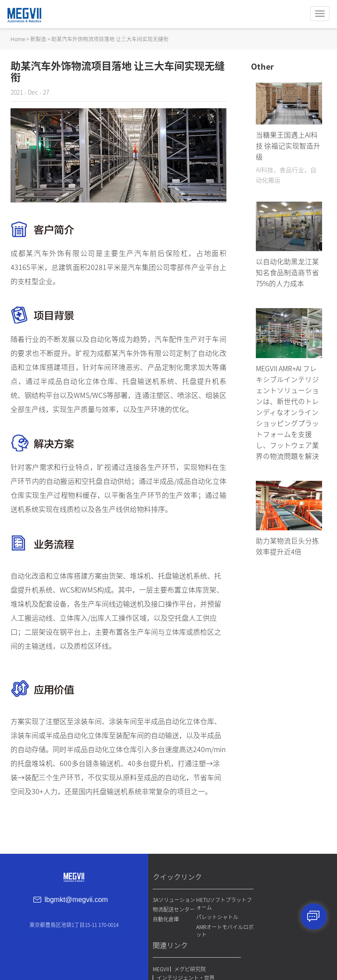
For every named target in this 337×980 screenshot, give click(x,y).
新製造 (38, 39)
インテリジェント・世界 (290, 913)
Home (18, 39)
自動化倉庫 (168, 937)
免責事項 (272, 937)
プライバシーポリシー (283, 928)
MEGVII (265, 904)
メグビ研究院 (294, 904)
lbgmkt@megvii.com (80, 903)
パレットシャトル (212, 920)
